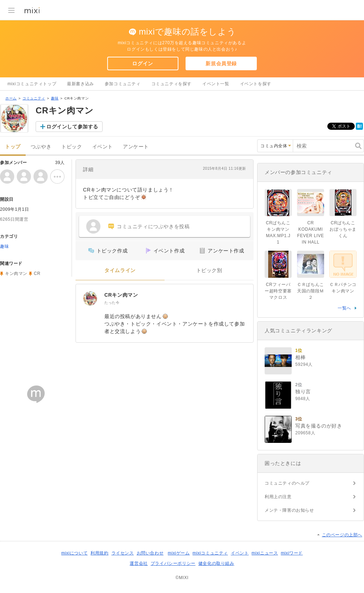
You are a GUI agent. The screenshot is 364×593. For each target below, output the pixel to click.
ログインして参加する (72, 127)
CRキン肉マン (121, 295)
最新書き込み (80, 84)
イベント (103, 147)
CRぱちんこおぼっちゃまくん (343, 229)
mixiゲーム (179, 553)
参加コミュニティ (123, 84)
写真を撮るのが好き (319, 426)
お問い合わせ (150, 553)
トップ (13, 147)
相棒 (300, 357)
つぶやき (41, 147)
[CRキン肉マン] (90, 298)
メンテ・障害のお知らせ (289, 510)
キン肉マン (16, 274)
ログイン (142, 63)
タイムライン (120, 270)
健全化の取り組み (216, 563)
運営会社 (139, 563)
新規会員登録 (221, 63)
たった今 (112, 303)
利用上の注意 (278, 497)
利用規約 (99, 553)
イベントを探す (256, 84)
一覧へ (344, 308)
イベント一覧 (216, 84)
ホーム (11, 98)
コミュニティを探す (171, 84)
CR (37, 274)
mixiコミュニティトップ (32, 84)
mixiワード (292, 553)
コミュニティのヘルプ (287, 483)
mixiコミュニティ (210, 553)
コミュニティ (34, 98)
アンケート (136, 147)
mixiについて (74, 553)
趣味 (55, 98)
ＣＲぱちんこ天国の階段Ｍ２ (311, 291)
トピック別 (209, 270)
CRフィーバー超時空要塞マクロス (278, 291)
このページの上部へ (342, 535)
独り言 (303, 392)
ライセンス (123, 553)
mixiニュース (265, 553)
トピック (72, 147)
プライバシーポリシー (173, 563)
